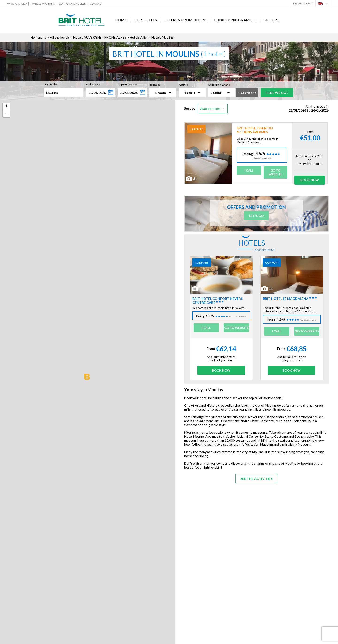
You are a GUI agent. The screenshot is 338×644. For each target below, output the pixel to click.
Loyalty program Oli (235, 20)
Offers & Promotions (185, 20)
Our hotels (145, 20)
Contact (96, 4)
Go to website (275, 172)
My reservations (43, 4)
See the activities (256, 479)
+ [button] (6, 107)
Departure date (127, 84)
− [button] (6, 114)
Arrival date (93, 84)
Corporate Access (72, 4)
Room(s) (155, 85)
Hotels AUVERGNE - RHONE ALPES (100, 37)
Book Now (310, 180)
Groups (271, 20)
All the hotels (60, 37)
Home (121, 20)
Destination (51, 84)
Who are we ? (17, 4)
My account (303, 3)
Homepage (38, 37)
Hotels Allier (139, 37)
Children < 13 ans (219, 85)
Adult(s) (184, 85)
